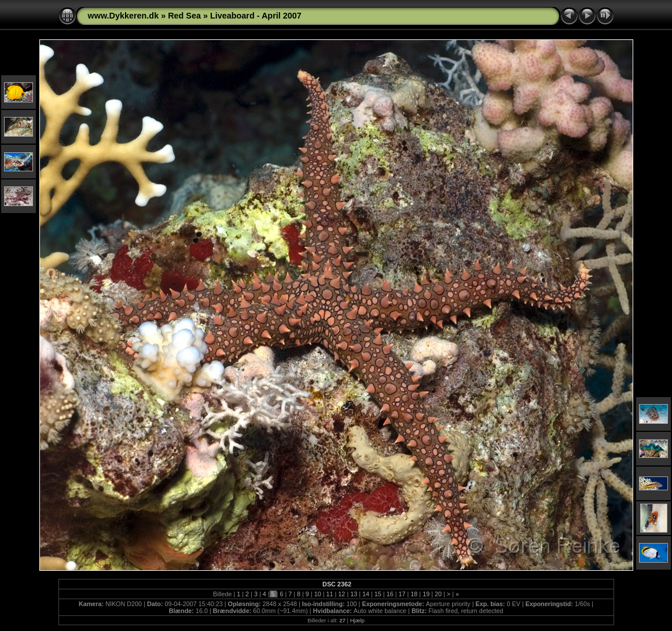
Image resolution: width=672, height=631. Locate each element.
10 (318, 594)
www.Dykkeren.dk (124, 16)
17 (402, 594)
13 (354, 594)
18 (414, 594)
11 (330, 594)
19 (426, 594)
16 (390, 594)
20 (438, 594)
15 (378, 594)
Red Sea (184, 16)
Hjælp (357, 620)
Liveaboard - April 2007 (256, 16)
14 (366, 594)
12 (341, 594)
